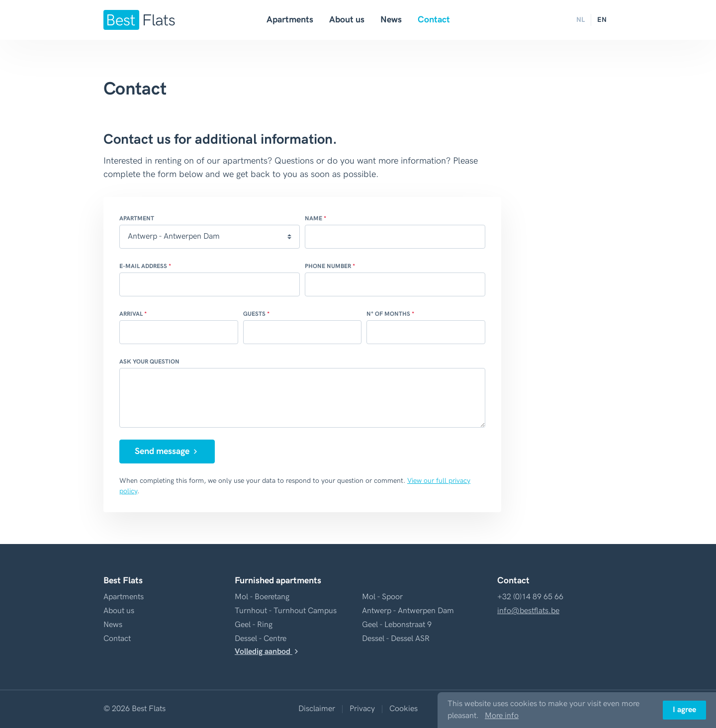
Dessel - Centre (261, 639)
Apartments (290, 20)
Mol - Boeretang (262, 597)
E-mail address (143, 266)
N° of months (388, 314)
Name (313, 219)
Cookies (403, 709)
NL (581, 20)
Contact (434, 20)
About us (347, 20)
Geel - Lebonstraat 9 (397, 625)
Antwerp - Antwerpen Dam (408, 611)
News (391, 20)
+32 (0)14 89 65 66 (530, 597)
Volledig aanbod (268, 652)
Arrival (131, 314)
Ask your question (149, 362)
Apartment (137, 219)
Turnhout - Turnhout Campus (286, 611)
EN (602, 20)
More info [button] (502, 716)
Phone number (328, 266)
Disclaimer (317, 709)
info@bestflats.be (528, 611)
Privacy (362, 709)
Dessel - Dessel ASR (396, 639)
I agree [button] (684, 710)
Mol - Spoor (382, 597)
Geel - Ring (254, 625)
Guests (254, 314)
